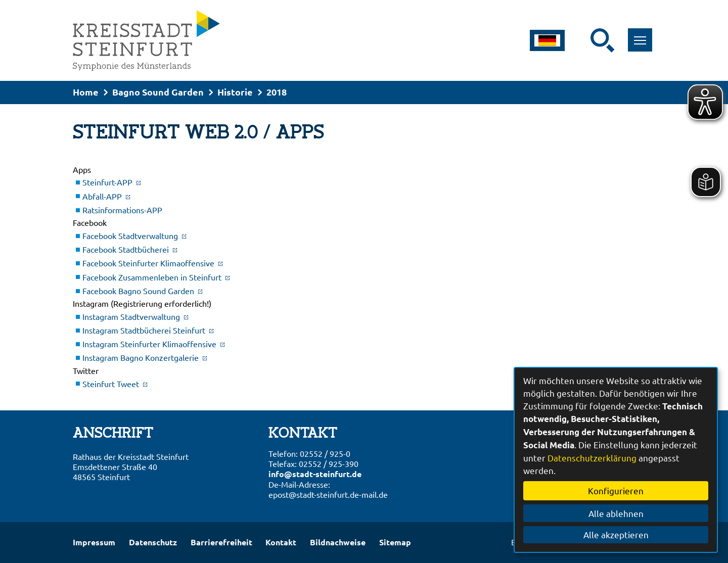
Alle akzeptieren (616, 534)
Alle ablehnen (616, 513)
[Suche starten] (603, 40)
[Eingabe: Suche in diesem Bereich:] (584, 40)
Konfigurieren (616, 490)
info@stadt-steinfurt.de (315, 474)
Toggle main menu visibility (643, 35)
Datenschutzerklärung (592, 458)
